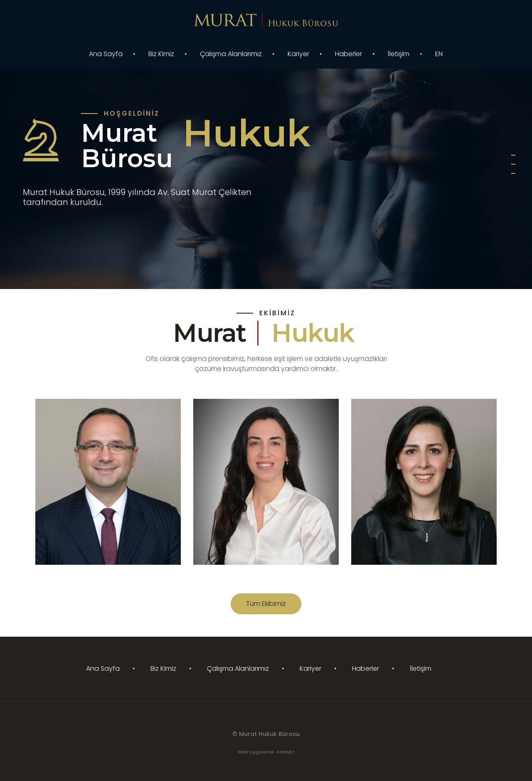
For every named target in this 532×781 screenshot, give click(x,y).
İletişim (399, 54)
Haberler (349, 54)
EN (439, 54)
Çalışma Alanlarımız (231, 54)
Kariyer (298, 54)
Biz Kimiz (161, 54)
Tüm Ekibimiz (266, 604)
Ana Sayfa (106, 54)
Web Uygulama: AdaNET (266, 752)
